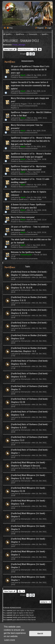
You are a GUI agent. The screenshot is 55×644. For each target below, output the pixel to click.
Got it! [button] (40, 634)
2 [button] (31, 54)
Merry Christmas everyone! (23, 217)
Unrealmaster (26, 255)
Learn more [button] (10, 640)
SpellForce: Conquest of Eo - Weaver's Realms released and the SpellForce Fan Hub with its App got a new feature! (31, 141)
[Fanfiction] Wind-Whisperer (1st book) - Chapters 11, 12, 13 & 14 (29, 477)
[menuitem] (10, 28)
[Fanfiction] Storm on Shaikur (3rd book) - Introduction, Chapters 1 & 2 (29, 349)
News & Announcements (28, 77)
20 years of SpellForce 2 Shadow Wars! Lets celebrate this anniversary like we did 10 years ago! (30, 69)
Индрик (24, 104)
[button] (34, 54)
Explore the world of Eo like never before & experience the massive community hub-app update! (30, 85)
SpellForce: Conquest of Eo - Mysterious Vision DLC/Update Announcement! (29, 168)
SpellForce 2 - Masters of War (30, 199)
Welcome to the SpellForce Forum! (26, 252)
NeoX (23, 75)
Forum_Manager (19, 45)
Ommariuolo (26, 277)
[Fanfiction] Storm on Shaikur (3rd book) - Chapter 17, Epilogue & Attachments (29, 273)
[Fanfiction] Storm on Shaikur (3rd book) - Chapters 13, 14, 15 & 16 (29, 286)
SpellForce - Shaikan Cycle (21, 41)
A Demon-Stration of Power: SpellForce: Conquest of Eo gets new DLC (28, 206)
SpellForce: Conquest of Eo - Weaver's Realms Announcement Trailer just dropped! (31, 155)
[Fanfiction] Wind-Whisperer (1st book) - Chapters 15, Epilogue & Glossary (29, 464)
